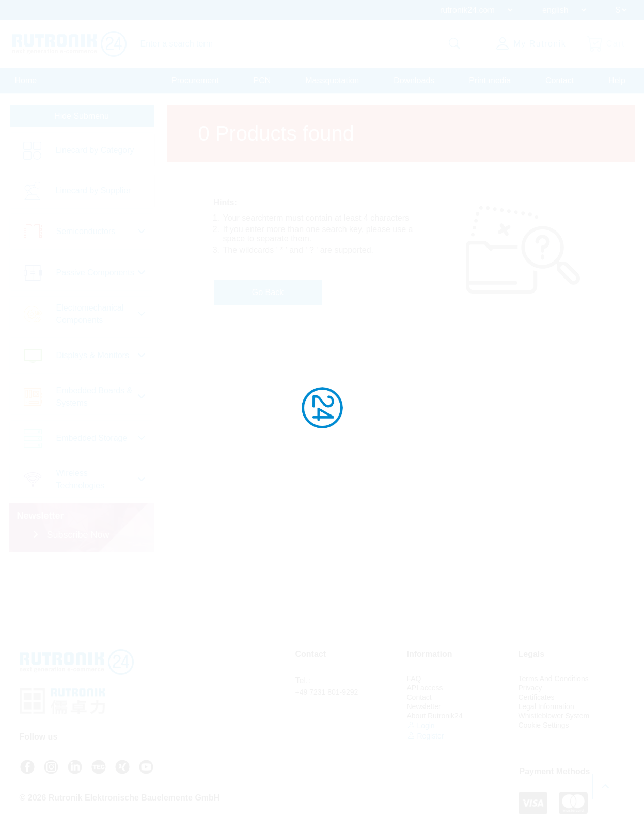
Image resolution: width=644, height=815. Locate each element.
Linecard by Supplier (93, 190)
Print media (490, 80)
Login (421, 725)
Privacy (530, 688)
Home (26, 80)
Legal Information (546, 706)
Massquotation (332, 80)
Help (617, 80)
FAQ (414, 679)
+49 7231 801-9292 (327, 692)
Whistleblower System (554, 716)
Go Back (268, 292)
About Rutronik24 (435, 716)
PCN (262, 80)
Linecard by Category (95, 150)
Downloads (414, 80)
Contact (560, 80)
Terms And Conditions (554, 679)
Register (426, 736)
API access (425, 688)
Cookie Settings (544, 725)
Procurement (195, 80)
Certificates (537, 697)
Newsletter (424, 706)
